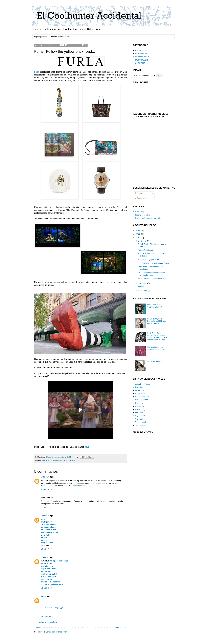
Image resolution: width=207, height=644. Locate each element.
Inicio (83, 627)
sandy (43, 596)
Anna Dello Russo (143, 384)
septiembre (143, 291)
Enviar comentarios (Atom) (57, 632)
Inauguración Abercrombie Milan (149, 218)
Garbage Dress (142, 400)
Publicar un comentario (47, 622)
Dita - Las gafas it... (155, 361)
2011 (138, 234)
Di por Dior (140, 390)
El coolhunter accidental (55, 457)
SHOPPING (140, 63)
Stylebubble (140, 416)
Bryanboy (139, 387)
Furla (37, 72)
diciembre (142, 241)
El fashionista (141, 393)
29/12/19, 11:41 (47, 616)
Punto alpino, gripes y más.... (150, 259)
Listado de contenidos (60, 37)
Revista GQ (140, 409)
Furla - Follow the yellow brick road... (153, 279)
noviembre (143, 283)
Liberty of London (142, 215)
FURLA (46, 461)
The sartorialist (141, 422)
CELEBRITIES (141, 50)
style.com (139, 413)
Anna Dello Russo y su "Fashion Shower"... (157, 306)
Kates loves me (142, 403)
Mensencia (140, 406)
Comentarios (141, 198)
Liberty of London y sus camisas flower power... (157, 348)
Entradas (140, 193)
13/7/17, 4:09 (46, 549)
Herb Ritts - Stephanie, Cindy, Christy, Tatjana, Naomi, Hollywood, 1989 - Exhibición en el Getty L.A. (158, 336)
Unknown (45, 477)
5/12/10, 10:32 (47, 489)
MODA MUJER (69, 461)
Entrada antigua (119, 627)
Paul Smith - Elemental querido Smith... (154, 263)
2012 (138, 230)
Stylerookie (140, 419)
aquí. (87, 447)
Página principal (41, 37)
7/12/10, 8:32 (46, 507)
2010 (138, 238)
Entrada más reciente (44, 627)
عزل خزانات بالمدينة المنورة (52, 608)
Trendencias (140, 425)
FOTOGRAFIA (141, 54)
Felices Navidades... (146, 250)
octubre (142, 287)
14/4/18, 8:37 (46, 588)
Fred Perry (140, 212)
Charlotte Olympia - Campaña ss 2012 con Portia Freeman (156, 321)
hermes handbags (84, 486)
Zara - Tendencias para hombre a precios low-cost (151, 274)
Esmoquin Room (142, 397)
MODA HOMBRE (56, 461)
